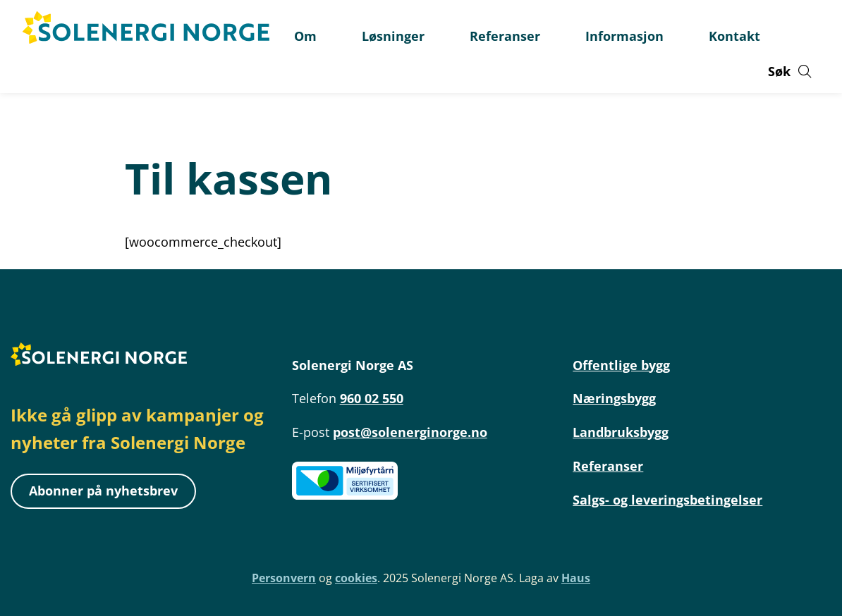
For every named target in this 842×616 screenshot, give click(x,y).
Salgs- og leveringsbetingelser (667, 500)
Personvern (284, 578)
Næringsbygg (614, 398)
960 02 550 (372, 398)
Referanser (608, 466)
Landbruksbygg (621, 432)
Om (305, 36)
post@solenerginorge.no (410, 432)
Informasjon (624, 36)
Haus (576, 578)
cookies (356, 578)
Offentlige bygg (621, 365)
